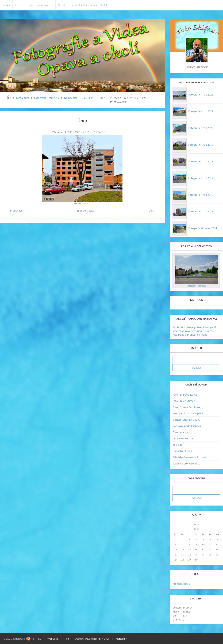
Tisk (67, 639)
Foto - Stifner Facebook (186, 407)
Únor (102, 98)
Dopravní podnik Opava (187, 426)
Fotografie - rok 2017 (201, 178)
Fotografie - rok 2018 (201, 161)
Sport (62, 5)
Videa (6, 5)
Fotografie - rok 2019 (201, 145)
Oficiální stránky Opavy (186, 420)
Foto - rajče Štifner (184, 401)
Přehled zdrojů (181, 584)
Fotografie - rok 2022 (201, 95)
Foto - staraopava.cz (185, 395)
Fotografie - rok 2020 (201, 128)
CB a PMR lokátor (183, 438)
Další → (153, 211)
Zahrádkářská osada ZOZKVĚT (89, 5)
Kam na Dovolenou (41, 5)
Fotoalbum (22, 98)
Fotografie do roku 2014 (203, 228)
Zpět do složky (85, 211)
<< (176, 524)
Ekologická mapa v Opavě (188, 413)
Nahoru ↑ (121, 639)
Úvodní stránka (9, 97)
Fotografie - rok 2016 (201, 195)
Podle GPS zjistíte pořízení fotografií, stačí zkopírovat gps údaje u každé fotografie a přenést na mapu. (194, 331)
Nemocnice (71, 98)
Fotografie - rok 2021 (201, 111)
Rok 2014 (88, 98)
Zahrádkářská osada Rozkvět (190, 457)
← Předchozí (14, 211)
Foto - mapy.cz (181, 432)
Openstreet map (182, 451)
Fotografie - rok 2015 (47, 98)
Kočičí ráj (178, 445)
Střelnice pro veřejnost (186, 464)
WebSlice (53, 639)
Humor (20, 5)
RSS (39, 639)
